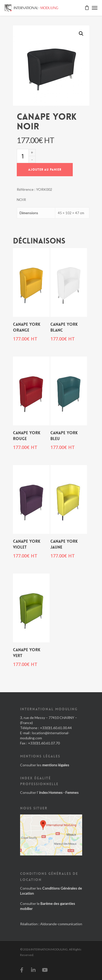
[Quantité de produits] (23, 156)
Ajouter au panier (45, 170)
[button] (81, 34)
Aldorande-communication (61, 924)
